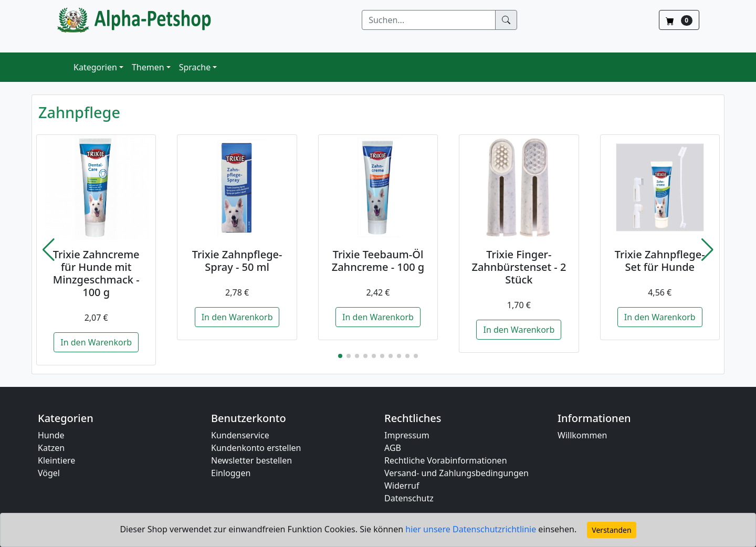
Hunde (51, 435)
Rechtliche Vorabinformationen (446, 460)
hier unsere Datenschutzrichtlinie (472, 529)
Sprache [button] (195, 67)
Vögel (49, 473)
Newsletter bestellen (251, 460)
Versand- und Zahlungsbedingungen (456, 473)
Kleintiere (56, 460)
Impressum (407, 435)
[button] (49, 250)
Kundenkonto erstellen (256, 448)
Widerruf (402, 486)
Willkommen (582, 435)
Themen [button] (148, 67)
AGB (393, 448)
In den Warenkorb (96, 342)
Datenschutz (409, 498)
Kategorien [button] (95, 67)
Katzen (51, 448)
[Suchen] (429, 20)
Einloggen (231, 473)
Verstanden (611, 530)
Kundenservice (240, 435)
